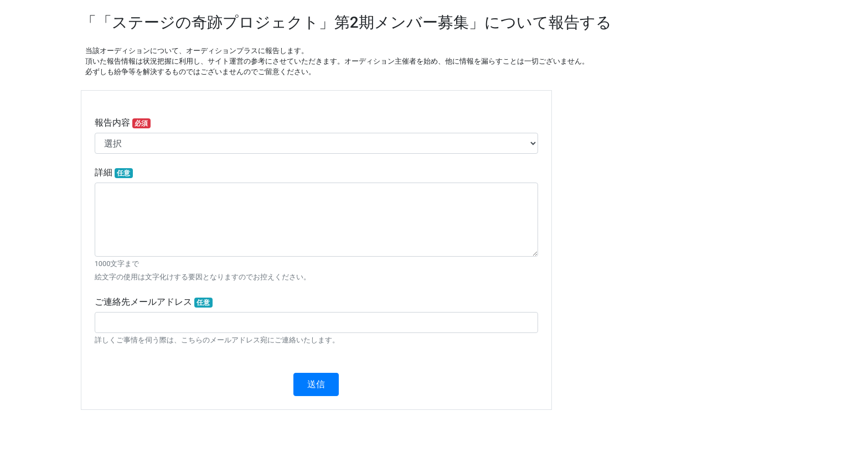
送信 (316, 384)
